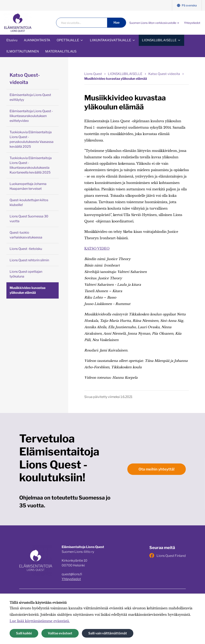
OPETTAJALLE (68, 40)
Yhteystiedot (192, 23)
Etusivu (12, 40)
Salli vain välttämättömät (108, 633)
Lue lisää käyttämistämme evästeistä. (40, 621)
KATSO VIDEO (97, 248)
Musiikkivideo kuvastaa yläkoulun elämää (28, 290)
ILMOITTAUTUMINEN (23, 51)
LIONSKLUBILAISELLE (159, 40)
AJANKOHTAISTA (37, 40)
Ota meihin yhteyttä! (157, 469)
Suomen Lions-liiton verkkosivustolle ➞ (154, 23)
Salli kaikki (24, 633)
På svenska (187, 5)
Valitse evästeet (60, 633)
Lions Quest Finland (168, 555)
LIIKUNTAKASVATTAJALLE (111, 40)
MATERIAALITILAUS (61, 51)
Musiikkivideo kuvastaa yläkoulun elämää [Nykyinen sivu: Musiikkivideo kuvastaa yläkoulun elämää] (116, 79)
